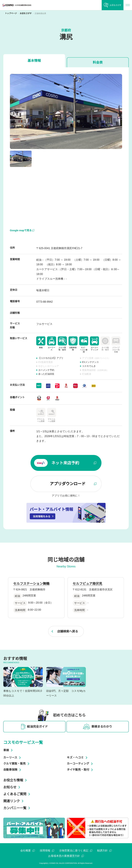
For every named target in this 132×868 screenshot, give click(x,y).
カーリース (13, 758)
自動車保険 (13, 770)
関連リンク (14, 801)
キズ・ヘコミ (78, 758)
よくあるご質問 (17, 794)
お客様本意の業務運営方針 (66, 856)
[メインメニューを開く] (128, 5)
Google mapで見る (22, 230)
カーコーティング (80, 764)
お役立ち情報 (16, 780)
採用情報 (47, 850)
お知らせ (12, 787)
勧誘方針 (104, 850)
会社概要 (28, 850)
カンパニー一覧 (17, 808)
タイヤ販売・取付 (80, 770)
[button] (21, 159)
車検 (9, 750)
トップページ (11, 13)
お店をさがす (26, 13)
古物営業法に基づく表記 (76, 850)
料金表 (98, 62)
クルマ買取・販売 (17, 764)
